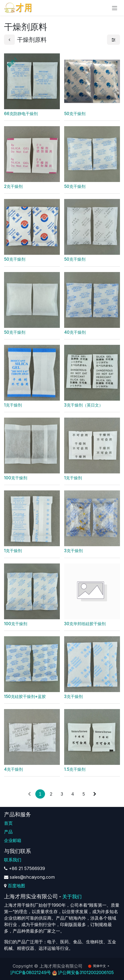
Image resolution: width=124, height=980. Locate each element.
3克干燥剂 (73, 551)
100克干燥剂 (16, 478)
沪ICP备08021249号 (31, 972)
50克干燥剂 (75, 114)
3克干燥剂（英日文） (84, 405)
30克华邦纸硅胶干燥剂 (85, 623)
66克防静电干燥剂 (21, 114)
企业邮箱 (13, 840)
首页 (8, 823)
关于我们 (72, 897)
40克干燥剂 (75, 332)
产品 (8, 832)
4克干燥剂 (13, 769)
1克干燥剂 (13, 405)
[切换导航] (115, 8)
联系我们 (13, 860)
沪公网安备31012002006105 (86, 972)
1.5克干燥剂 (75, 769)
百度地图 (16, 886)
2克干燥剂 (13, 186)
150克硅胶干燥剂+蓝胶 (25, 696)
